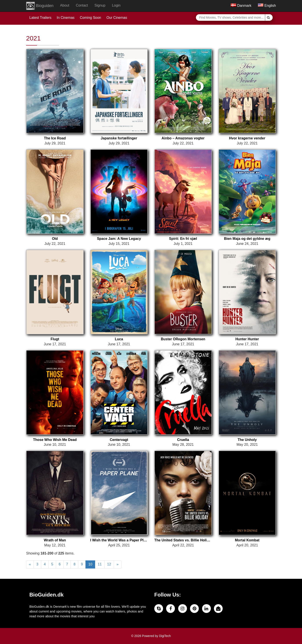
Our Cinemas (117, 18)
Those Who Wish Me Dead (55, 440)
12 (109, 564)
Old (55, 239)
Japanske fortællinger (119, 138)
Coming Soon (90, 18)
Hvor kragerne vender (247, 138)
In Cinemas (66, 18)
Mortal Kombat (247, 540)
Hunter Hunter (247, 339)
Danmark (241, 6)
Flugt (55, 339)
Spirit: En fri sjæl (183, 239)
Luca (119, 339)
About (65, 5)
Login (116, 5)
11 (100, 564)
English (267, 6)
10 (90, 564)
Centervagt (119, 440)
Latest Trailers (40, 18)
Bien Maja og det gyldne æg (247, 239)
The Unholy (247, 440)
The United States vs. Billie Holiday (183, 540)
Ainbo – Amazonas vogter (183, 138)
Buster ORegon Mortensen (183, 339)
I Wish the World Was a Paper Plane (119, 540)
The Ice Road (55, 138)
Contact (82, 5)
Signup (100, 5)
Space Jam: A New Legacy (119, 239)
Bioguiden (40, 6)
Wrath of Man (55, 540)
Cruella (183, 440)
